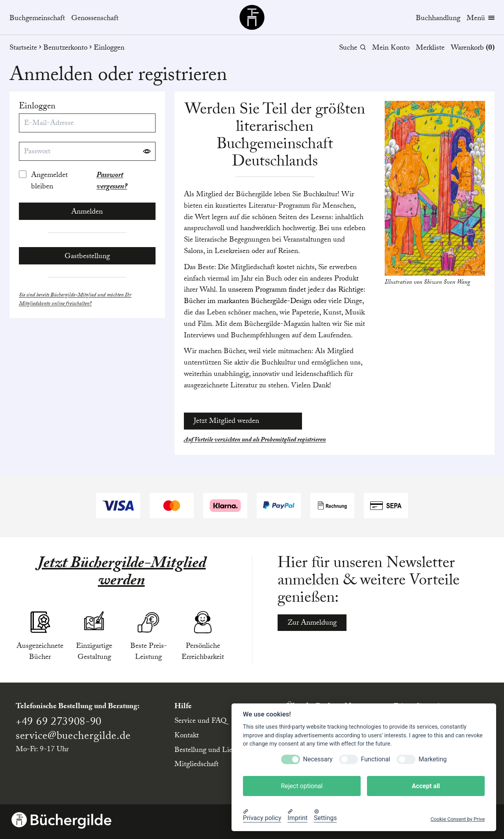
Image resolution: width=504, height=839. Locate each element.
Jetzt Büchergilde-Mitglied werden (121, 573)
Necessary (318, 759)
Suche (352, 49)
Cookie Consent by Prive (458, 819)
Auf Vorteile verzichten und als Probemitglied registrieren (255, 441)
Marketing (433, 759)
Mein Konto (391, 48)
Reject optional (302, 786)
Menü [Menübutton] (481, 19)
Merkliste (430, 48)
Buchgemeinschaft (37, 19)
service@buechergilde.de (73, 737)
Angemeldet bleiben (49, 182)
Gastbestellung (87, 257)
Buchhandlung (438, 19)
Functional (376, 759)
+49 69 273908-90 (59, 723)
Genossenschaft (95, 19)
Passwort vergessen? (112, 182)
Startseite (26, 49)
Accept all (426, 786)
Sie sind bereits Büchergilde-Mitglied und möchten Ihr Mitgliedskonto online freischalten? (75, 300)
